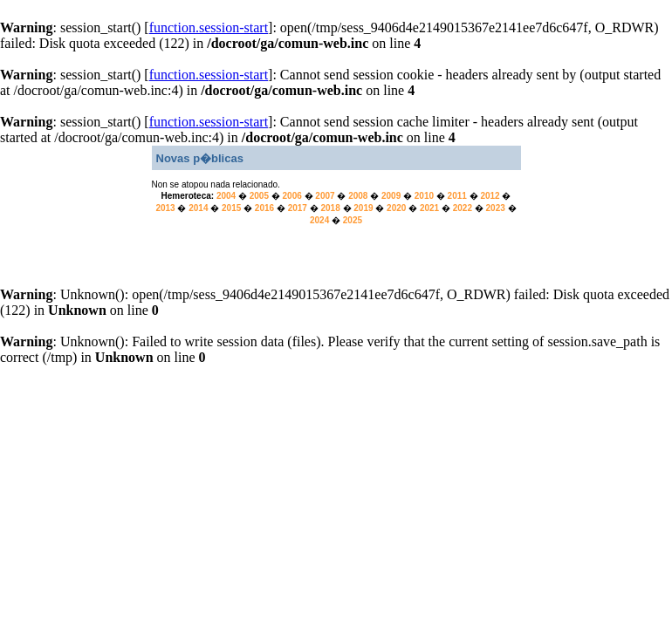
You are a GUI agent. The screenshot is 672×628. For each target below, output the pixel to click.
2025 (353, 220)
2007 (325, 196)
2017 (298, 208)
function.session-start (209, 27)
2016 (264, 208)
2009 (391, 196)
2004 (226, 196)
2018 (330, 208)
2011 (457, 196)
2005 (259, 196)
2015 (231, 208)
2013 (165, 208)
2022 (463, 208)
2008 (358, 196)
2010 (424, 196)
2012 (490, 196)
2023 (496, 208)
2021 (429, 208)
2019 (363, 208)
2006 (292, 196)
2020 (396, 208)
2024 (319, 220)
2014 (198, 208)
